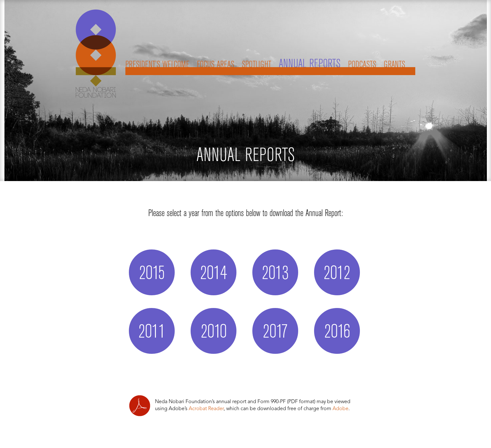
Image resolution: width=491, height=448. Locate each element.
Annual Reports (310, 64)
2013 (275, 274)
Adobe (340, 409)
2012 (337, 274)
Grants (394, 65)
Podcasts (362, 65)
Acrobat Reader (206, 409)
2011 (152, 332)
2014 (214, 274)
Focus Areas (216, 65)
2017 (275, 332)
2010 (214, 332)
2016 (337, 332)
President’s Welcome (157, 65)
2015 (152, 274)
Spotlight (256, 65)
